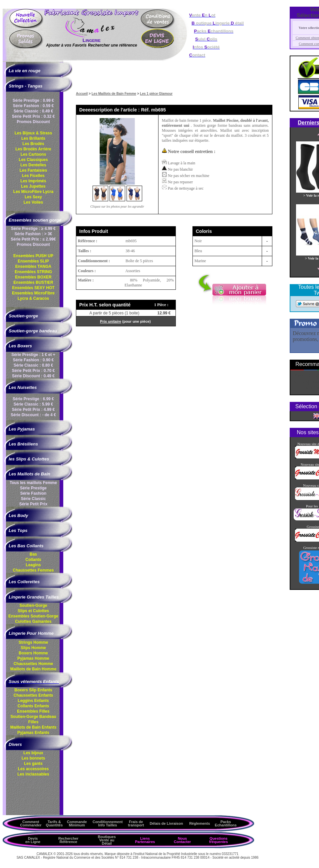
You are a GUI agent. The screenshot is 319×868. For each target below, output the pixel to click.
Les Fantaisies (33, 170)
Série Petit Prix (33, 504)
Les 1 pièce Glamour (156, 94)
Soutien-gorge (23, 316)
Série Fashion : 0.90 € (33, 360)
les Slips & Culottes (29, 459)
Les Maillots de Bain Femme (114, 94)
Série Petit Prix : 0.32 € (33, 116)
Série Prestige (33, 488)
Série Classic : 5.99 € (33, 404)
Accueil (82, 94)
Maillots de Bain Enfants (33, 727)
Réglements (199, 823)
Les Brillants (33, 138)
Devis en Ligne (33, 840)
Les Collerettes (24, 582)
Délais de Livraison (166, 823)
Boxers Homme (33, 653)
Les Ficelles (33, 176)
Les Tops (18, 530)
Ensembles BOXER (33, 277)
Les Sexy (33, 197)
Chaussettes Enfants (33, 695)
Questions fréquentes (218, 840)
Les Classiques (33, 160)
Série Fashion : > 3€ (33, 234)
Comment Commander (31, 823)
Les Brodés (33, 144)
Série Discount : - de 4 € (33, 415)
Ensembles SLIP (33, 261)
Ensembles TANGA (33, 266)
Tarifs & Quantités (54, 823)
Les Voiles (33, 202)
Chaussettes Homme (33, 664)
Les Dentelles (33, 165)
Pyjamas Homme (33, 658)
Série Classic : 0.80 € (33, 365)
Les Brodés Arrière (33, 149)
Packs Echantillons (226, 823)
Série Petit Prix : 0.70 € (33, 371)
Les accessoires (33, 769)
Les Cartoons (33, 154)
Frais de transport (136, 823)
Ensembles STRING (33, 272)
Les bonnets (33, 758)
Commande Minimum (77, 823)
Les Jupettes (33, 186)
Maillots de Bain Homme (33, 669)
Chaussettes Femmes (33, 570)
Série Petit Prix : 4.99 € (33, 410)
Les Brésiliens (23, 444)
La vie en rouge (24, 71)
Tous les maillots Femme (33, 483)
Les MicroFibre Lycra (33, 192)
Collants (33, 560)
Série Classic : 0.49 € (33, 111)
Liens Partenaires (145, 840)
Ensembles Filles (33, 711)
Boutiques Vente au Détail (107, 840)
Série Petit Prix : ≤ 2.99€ (33, 239)
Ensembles (33, 616)
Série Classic (33, 499)
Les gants (33, 764)
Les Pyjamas (22, 429)
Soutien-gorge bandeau (33, 331)
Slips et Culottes (33, 611)
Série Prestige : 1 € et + (33, 355)
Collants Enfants (33, 706)
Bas (33, 554)
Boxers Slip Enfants (33, 690)
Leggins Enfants (33, 701)
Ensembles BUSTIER (33, 282)
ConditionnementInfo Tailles (108, 823)
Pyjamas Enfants (33, 733)
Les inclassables (33, 774)
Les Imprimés (33, 181)
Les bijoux (33, 753)
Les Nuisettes (23, 387)
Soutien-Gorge (33, 606)
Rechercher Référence (68, 840)
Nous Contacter (182, 840)
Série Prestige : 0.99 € (33, 100)
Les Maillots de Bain (29, 474)
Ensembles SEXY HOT (33, 288)
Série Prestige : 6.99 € (33, 399)
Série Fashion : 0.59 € (33, 106)
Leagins (33, 565)
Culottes (33, 621)
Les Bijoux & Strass (33, 133)
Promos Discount (33, 122)
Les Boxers (20, 346)
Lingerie (92, 40)
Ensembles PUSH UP (33, 256)
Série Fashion (33, 493)
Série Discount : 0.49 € (33, 376)
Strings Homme (33, 642)
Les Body (18, 516)
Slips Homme (33, 648)
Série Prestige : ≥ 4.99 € (33, 229)
